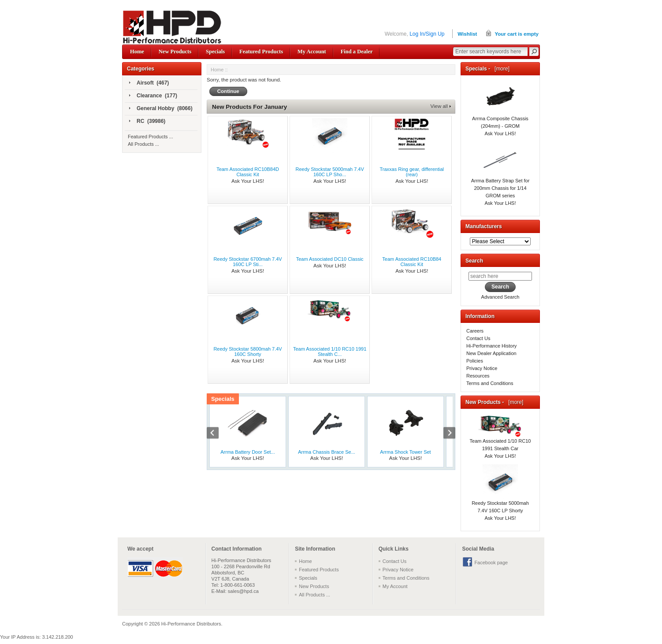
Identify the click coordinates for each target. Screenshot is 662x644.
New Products (175, 52)
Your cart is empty (517, 34)
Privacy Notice (482, 368)
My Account (312, 52)
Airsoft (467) (149, 83)
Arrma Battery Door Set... (247, 452)
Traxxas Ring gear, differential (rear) (412, 172)
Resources (478, 376)
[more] (500, 69)
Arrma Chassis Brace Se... (327, 452)
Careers (475, 331)
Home (137, 52)
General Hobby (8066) (161, 109)
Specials (215, 52)
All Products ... (143, 144)
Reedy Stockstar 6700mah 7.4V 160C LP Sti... (247, 262)
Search (474, 261)
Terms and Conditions (490, 383)
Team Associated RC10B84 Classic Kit (412, 262)
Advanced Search (500, 297)
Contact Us (478, 338)
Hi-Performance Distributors (191, 624)
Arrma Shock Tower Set (405, 452)
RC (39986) (147, 122)
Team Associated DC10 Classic (330, 259)
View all (439, 106)
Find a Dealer (357, 52)
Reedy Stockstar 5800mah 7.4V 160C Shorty (247, 352)
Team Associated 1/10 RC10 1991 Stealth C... (330, 352)
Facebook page (491, 563)
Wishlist (467, 34)
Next (445, 434)
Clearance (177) (153, 96)
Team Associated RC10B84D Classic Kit (248, 172)
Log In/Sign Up (427, 34)
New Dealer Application (491, 353)
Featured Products (261, 52)
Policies (475, 361)
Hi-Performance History (491, 346)
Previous (217, 434)
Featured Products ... (151, 137)
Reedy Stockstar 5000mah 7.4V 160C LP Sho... (330, 172)
